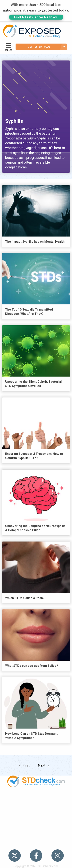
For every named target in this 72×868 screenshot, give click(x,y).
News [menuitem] (36, 814)
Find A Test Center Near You (36, 17)
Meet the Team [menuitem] (36, 844)
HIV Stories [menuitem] (36, 821)
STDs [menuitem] (36, 807)
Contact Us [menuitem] (36, 829)
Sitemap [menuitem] (36, 836)
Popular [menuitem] (36, 799)
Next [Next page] (45, 765)
